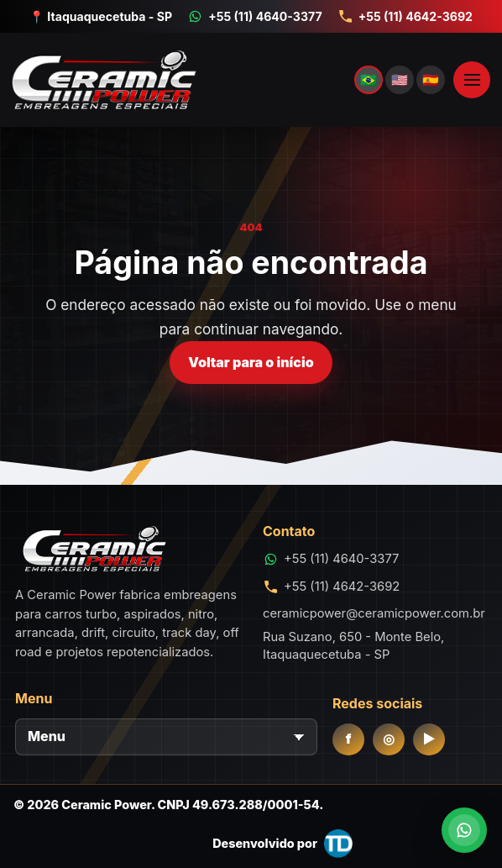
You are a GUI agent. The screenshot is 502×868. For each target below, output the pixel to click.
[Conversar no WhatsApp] (464, 830)
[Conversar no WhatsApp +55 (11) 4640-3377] (255, 16)
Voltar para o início (251, 362)
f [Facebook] (349, 739)
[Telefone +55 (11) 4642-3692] (405, 16)
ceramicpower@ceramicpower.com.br (374, 613)
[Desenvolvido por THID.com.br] (282, 844)
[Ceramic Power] (226, 80)
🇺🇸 (400, 80)
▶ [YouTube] (429, 739)
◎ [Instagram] (389, 739)
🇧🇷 (369, 80)
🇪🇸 (431, 80)
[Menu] (166, 737)
